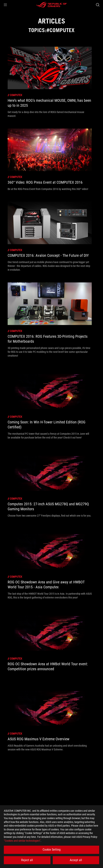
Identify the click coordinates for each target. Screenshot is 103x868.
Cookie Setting (52, 850)
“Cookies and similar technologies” (22, 841)
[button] (5, 5)
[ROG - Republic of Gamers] (52, 5)
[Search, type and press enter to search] (98, 5)
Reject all (27, 860)
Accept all (76, 860)
